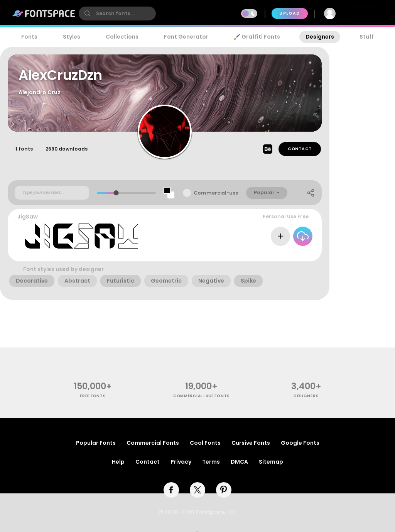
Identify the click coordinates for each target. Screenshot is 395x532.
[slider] (116, 193)
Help (118, 462)
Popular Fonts (96, 443)
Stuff (367, 37)
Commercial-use (216, 193)
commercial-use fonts (202, 396)
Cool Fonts (205, 443)
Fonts (29, 37)
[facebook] (171, 490)
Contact (300, 149)
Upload (289, 13)
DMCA (239, 462)
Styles (72, 37)
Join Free (365, 13)
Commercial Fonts (153, 443)
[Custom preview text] (52, 193)
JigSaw (28, 217)
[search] (117, 14)
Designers (320, 37)
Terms (211, 462)
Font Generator (186, 37)
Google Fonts (300, 443)
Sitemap (271, 462)
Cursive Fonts (251, 443)
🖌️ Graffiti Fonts (257, 37)
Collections (122, 37)
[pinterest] (224, 490)
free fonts (93, 396)
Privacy (181, 462)
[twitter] (197, 490)
